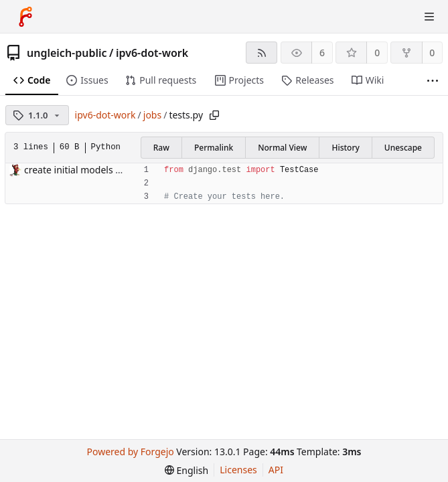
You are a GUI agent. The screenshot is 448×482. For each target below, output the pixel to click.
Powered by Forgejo (131, 452)
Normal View (282, 148)
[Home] (25, 17)
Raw (161, 148)
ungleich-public (67, 53)
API (276, 470)
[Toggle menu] (429, 17)
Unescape (403, 148)
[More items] (433, 81)
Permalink (214, 148)
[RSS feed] (262, 53)
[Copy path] (214, 115)
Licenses (238, 470)
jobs (152, 115)
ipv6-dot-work (152, 53)
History (345, 148)
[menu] (186, 470)
